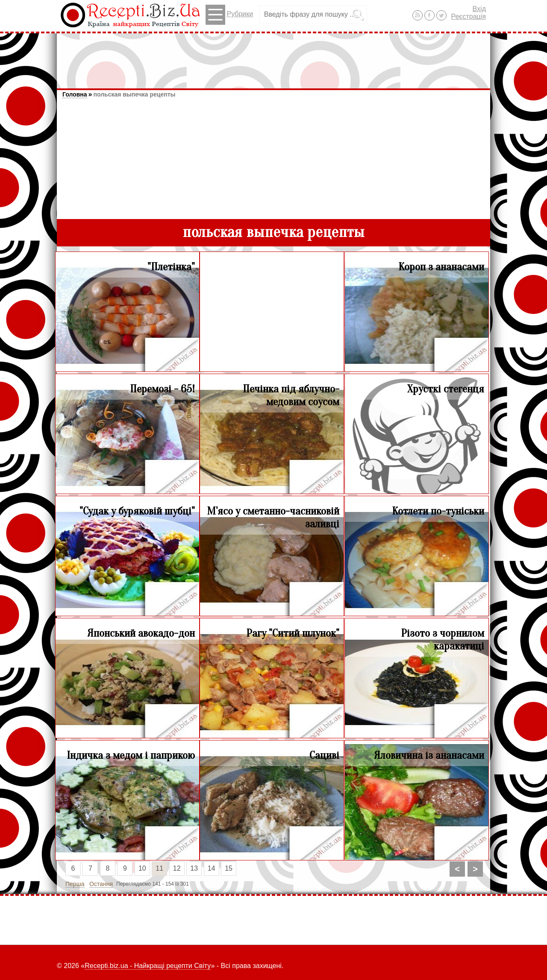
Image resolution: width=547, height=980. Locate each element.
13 (194, 868)
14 (212, 868)
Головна (75, 94)
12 (177, 868)
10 (142, 868)
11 (159, 868)
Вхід (479, 9)
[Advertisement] (273, 57)
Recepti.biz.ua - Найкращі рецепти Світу (148, 966)
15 (229, 868)
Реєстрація (468, 16)
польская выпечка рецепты (134, 94)
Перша (75, 884)
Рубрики (229, 15)
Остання (101, 884)
